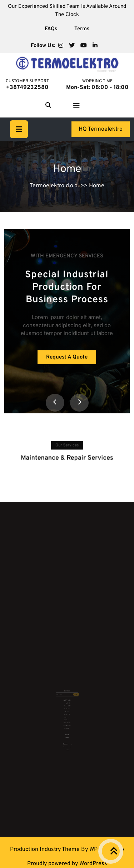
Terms (82, 29)
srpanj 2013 (67, 712)
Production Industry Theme (46, 849)
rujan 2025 (67, 700)
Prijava (67, 723)
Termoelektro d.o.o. (54, 186)
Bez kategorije (67, 729)
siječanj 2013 (67, 713)
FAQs (51, 29)
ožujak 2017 (67, 704)
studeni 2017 (67, 702)
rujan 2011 (67, 717)
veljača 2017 (67, 706)
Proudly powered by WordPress (67, 864)
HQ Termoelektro (101, 129)
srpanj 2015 (67, 710)
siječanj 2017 (67, 708)
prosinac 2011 (67, 715)
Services (67, 731)
